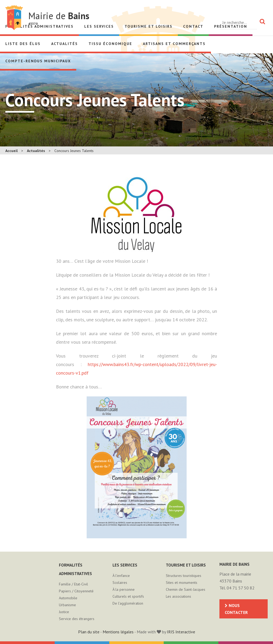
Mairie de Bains (14, 18)
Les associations (178, 596)
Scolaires (120, 583)
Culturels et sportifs (128, 596)
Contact (193, 26)
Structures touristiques (184, 576)
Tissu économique (110, 44)
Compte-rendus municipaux (38, 61)
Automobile (68, 598)
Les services (99, 26)
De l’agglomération (128, 603)
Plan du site (89, 632)
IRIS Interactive (181, 632)
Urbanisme (67, 605)
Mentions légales (118, 632)
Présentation (231, 26)
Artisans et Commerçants (174, 44)
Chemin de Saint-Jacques (186, 589)
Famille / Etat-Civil (73, 584)
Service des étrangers (77, 619)
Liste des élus (23, 44)
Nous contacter (236, 609)
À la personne (124, 589)
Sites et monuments (182, 583)
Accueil (11, 151)
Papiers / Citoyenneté (76, 591)
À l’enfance (121, 576)
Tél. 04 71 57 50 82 (237, 588)
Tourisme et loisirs (148, 26)
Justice (64, 612)
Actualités (65, 44)
